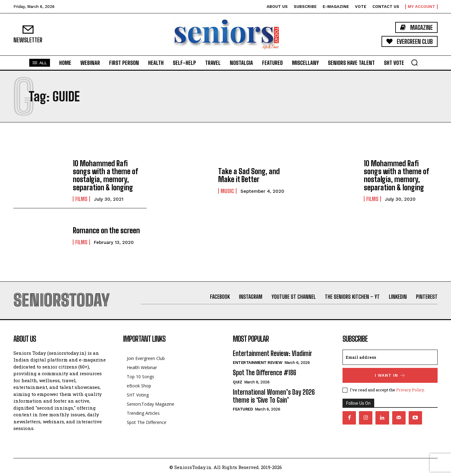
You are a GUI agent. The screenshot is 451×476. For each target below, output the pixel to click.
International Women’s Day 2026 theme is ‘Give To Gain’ (274, 396)
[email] (390, 357)
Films (81, 199)
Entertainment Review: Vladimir (272, 353)
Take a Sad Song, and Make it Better (249, 175)
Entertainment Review (257, 363)
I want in (390, 375)
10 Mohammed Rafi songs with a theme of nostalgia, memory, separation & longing (105, 175)
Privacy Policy (410, 390)
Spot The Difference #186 (265, 373)
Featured (243, 409)
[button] (414, 62)
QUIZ (237, 382)
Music (227, 191)
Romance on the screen (106, 230)
